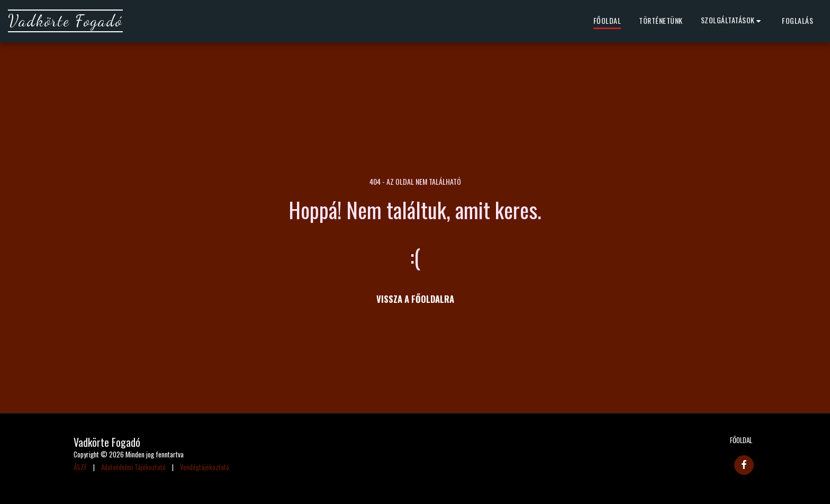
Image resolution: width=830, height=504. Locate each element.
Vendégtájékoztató (205, 467)
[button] (733, 21)
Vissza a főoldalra (415, 299)
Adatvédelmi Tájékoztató (133, 467)
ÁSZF (80, 467)
